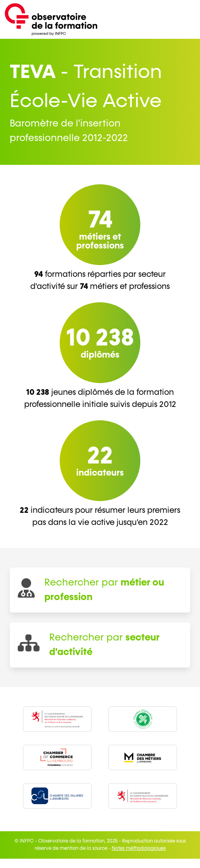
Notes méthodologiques (139, 849)
